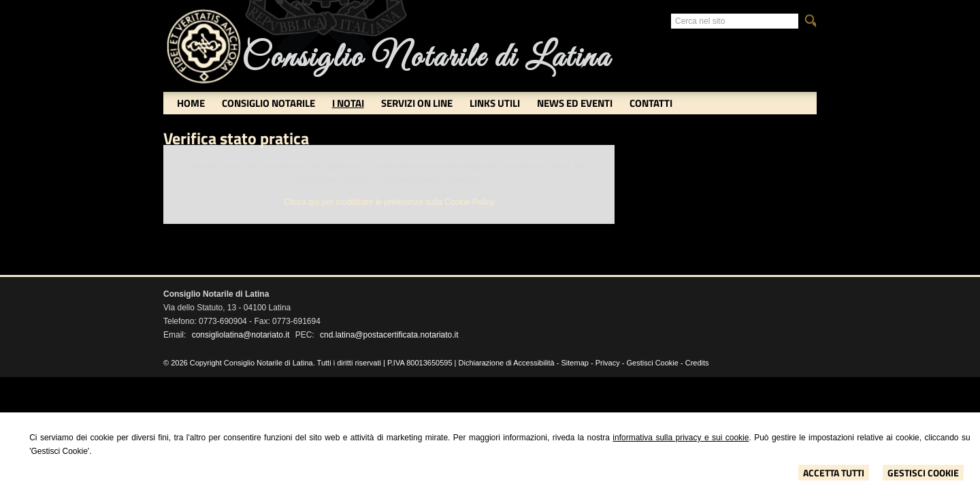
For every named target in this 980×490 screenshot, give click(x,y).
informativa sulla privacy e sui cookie (681, 438)
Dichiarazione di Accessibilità (507, 363)
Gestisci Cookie (923, 473)
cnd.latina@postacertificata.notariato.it (389, 335)
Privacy (608, 363)
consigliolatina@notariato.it (241, 335)
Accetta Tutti (834, 473)
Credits (697, 363)
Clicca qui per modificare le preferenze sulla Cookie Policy (389, 202)
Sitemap (575, 363)
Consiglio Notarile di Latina (426, 58)
